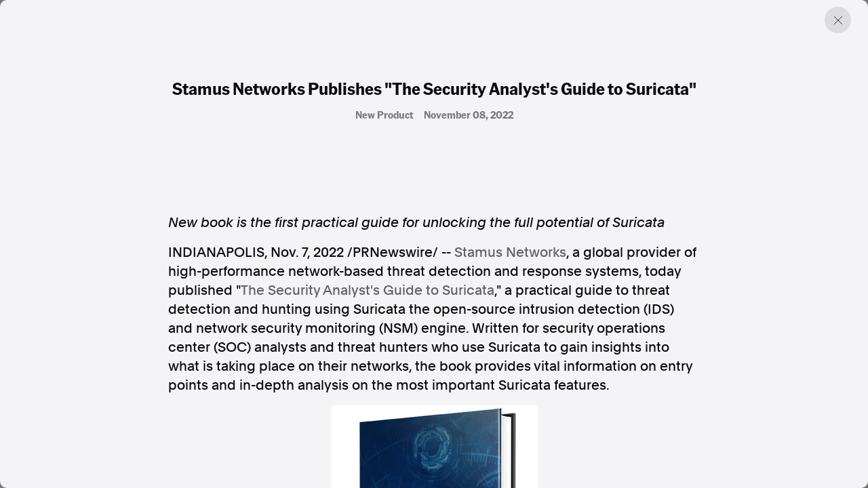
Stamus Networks (510, 252)
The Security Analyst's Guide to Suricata (368, 290)
